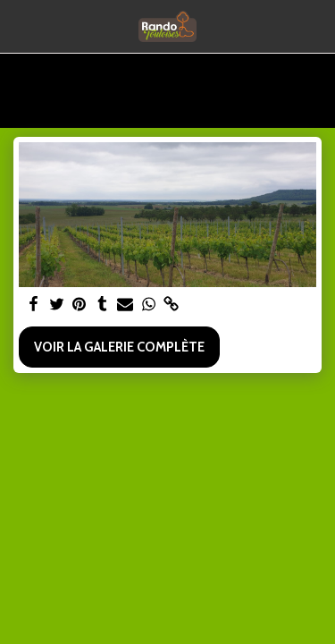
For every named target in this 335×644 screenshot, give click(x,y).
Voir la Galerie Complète (119, 347)
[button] (20, 26)
